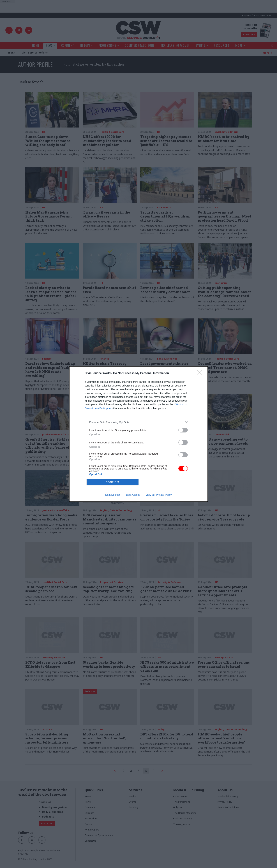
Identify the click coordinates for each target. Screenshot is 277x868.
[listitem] (138, 422)
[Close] (201, 373)
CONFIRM (113, 482)
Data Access (133, 495)
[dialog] (138, 434)
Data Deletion (113, 495)
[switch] (183, 430)
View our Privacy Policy (159, 495)
